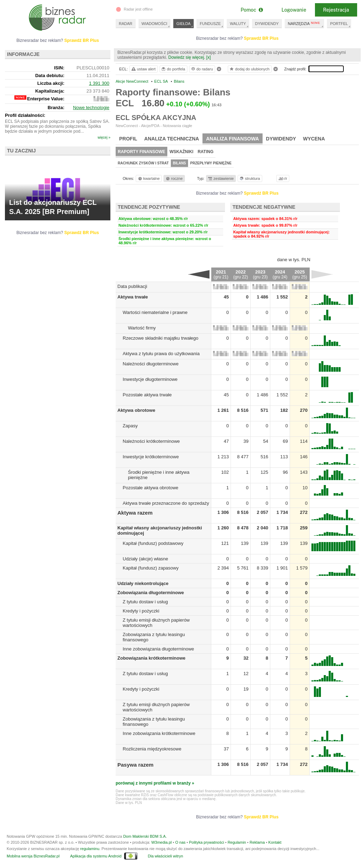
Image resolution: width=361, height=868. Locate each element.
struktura (249, 178)
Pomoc (252, 10)
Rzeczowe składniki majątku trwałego (160, 338)
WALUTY (238, 24)
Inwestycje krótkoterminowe (151, 457)
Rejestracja (336, 10)
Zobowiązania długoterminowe (151, 593)
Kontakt (275, 842)
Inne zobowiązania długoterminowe (158, 649)
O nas (180, 842)
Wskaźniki (181, 152)
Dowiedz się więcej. (187, 57)
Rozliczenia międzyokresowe (152, 749)
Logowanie (294, 10)
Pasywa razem (136, 765)
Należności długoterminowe (151, 364)
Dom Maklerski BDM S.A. (145, 836)
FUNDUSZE (210, 24)
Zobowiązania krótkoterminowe (152, 658)
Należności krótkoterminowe (151, 441)
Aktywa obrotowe (136, 410)
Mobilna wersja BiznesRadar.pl (33, 856)
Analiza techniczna (172, 139)
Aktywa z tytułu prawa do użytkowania (161, 354)
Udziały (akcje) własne (145, 559)
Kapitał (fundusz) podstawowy (153, 543)
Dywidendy (281, 139)
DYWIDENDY (267, 24)
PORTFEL (339, 24)
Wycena (314, 139)
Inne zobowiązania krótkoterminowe (159, 733)
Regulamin (237, 842)
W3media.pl (161, 842)
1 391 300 (99, 83)
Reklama (257, 842)
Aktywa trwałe (133, 297)
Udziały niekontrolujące (143, 583)
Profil (128, 139)
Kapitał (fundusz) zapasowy (151, 568)
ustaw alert (143, 69)
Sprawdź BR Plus (261, 38)
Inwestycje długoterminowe (150, 379)
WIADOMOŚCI (154, 24)
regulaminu (90, 849)
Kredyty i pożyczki (141, 611)
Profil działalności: (25, 115)
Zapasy (130, 426)
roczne (174, 178)
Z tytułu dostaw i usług (145, 602)
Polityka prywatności (207, 842)
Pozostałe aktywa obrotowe (150, 488)
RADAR (126, 24)
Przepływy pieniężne (211, 163)
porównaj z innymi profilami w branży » (155, 783)
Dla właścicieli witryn (166, 856)
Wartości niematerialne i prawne (155, 312)
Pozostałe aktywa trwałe (147, 395)
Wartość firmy (142, 328)
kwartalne (149, 178)
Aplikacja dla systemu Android (96, 856)
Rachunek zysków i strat (143, 163)
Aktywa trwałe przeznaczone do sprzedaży (166, 503)
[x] (209, 57)
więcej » (104, 137)
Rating (205, 152)
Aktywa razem (135, 513)
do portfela (173, 69)
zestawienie (221, 178)
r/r (282, 178)
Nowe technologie (91, 108)
